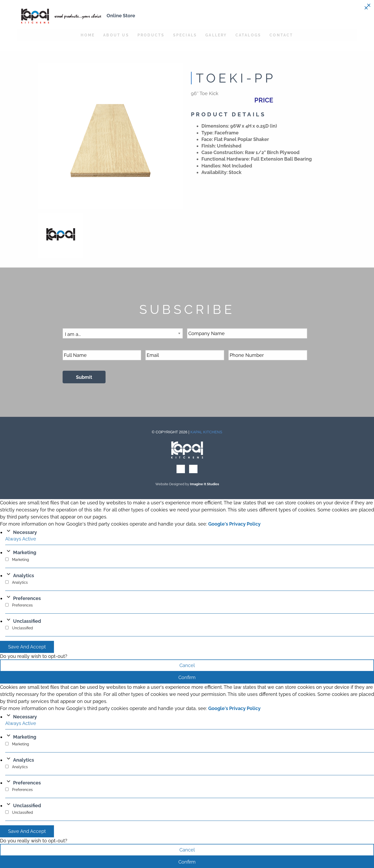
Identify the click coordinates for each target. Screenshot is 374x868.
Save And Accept (27, 647)
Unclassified (27, 621)
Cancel (187, 665)
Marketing (25, 552)
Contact (281, 35)
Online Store (121, 16)
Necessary (25, 532)
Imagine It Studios (204, 484)
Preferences (27, 598)
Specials (185, 35)
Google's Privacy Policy (234, 524)
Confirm (187, 677)
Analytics (24, 575)
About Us (116, 35)
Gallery (216, 35)
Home (88, 35)
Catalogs (248, 35)
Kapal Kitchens (206, 432)
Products (151, 35)
